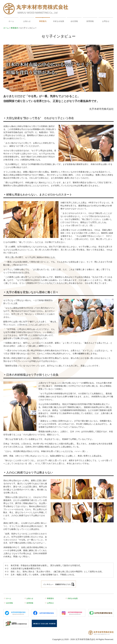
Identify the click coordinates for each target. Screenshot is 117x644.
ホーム (11, 21)
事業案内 (43, 21)
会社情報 (74, 21)
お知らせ (27, 21)
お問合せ (106, 21)
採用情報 (90, 21)
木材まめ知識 (58, 21)
